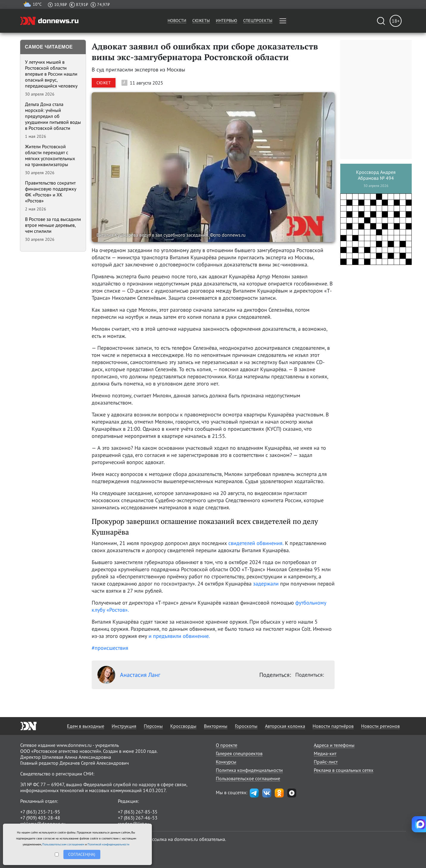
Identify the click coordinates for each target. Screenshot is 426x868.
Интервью (227, 21)
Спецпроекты (258, 21)
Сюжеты (201, 21)
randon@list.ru (133, 824)
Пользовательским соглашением (63, 844)
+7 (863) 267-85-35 (138, 812)
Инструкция (124, 726)
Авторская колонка (285, 726)
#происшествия (110, 648)
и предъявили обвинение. (179, 636)
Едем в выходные (86, 726)
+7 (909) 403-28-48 (40, 818)
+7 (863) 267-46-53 (138, 818)
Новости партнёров (333, 726)
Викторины (216, 726)
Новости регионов (380, 726)
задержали (266, 584)
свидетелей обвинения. (256, 543)
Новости (177, 21)
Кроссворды (183, 726)
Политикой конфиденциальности (108, 844)
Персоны (153, 726)
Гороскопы (246, 726)
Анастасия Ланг (129, 675)
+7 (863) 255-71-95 (40, 812)
